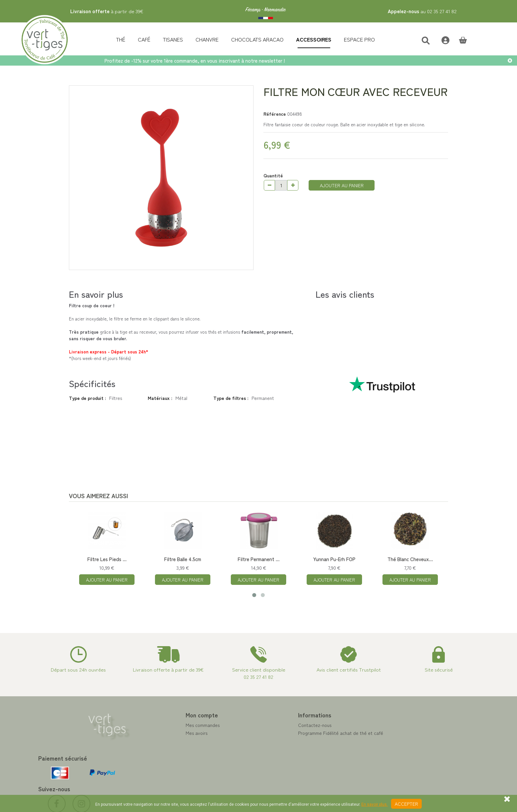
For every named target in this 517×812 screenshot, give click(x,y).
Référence (275, 114)
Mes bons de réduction (174, 757)
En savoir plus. (375, 804)
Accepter (406, 804)
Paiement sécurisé (282, 741)
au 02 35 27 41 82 (422, 11)
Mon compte (167, 715)
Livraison (273, 765)
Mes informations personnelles (182, 749)
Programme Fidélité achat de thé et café (306, 733)
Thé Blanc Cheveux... (410, 559)
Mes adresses (165, 741)
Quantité (273, 175)
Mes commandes (168, 725)
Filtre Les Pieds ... (107, 559)
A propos (273, 749)
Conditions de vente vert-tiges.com (300, 757)
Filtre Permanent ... (259, 559)
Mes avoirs (162, 733)
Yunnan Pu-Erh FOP (334, 559)
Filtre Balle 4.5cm (183, 559)
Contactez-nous (280, 725)
